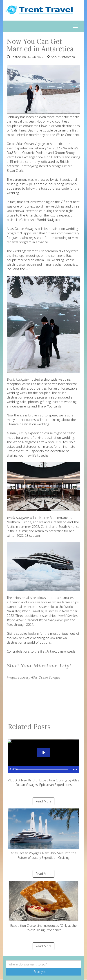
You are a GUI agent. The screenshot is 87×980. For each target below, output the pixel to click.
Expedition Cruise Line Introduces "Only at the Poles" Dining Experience (43, 907)
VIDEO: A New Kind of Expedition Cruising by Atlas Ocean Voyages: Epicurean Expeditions (43, 761)
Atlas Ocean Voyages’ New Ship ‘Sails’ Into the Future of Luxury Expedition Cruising (43, 834)
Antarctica (68, 57)
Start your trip (43, 972)
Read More (43, 801)
